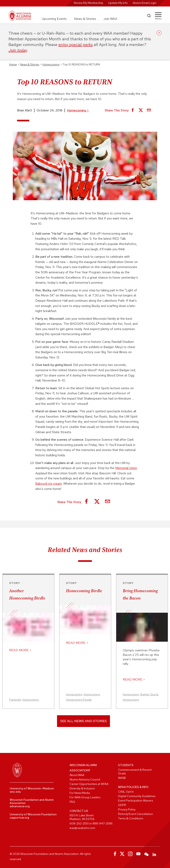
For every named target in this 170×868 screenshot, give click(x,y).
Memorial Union (126, 468)
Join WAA (110, 19)
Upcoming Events (54, 19)
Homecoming (78, 110)
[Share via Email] (149, 110)
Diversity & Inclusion (82, 788)
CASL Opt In (126, 792)
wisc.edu (15, 792)
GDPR (122, 805)
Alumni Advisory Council (85, 779)
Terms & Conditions (131, 818)
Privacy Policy (127, 809)
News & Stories (85, 19)
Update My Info (118, 3)
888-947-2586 (103, 823)
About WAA (77, 775)
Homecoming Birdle (84, 591)
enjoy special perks (76, 45)
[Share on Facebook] (133, 110)
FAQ (72, 802)
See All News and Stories (83, 721)
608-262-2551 (79, 823)
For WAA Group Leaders (85, 797)
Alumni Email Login (145, 3)
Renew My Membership (89, 3)
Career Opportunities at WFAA (89, 784)
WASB (122, 778)
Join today (18, 50)
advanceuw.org (20, 806)
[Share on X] (141, 110)
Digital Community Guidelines (137, 796)
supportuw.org (19, 818)
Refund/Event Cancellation (136, 814)
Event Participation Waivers (136, 801)
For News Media (80, 793)
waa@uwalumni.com (82, 828)
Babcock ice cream (49, 484)
